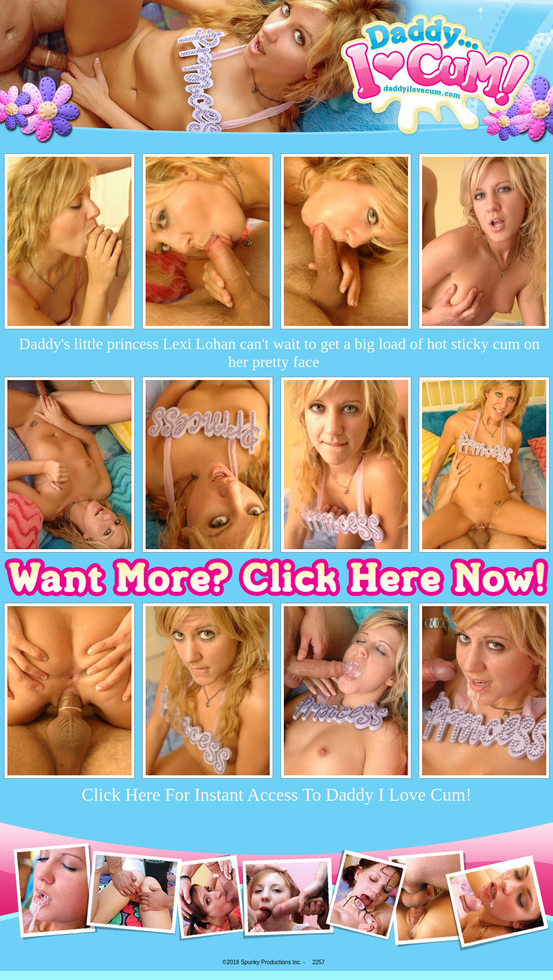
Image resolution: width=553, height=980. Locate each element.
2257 (318, 962)
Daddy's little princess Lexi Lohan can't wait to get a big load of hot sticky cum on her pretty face (280, 353)
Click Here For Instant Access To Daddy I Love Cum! (276, 794)
